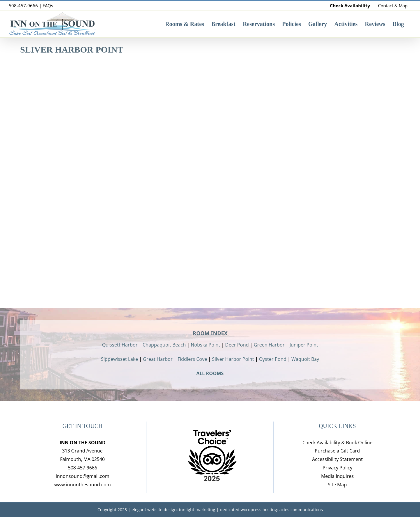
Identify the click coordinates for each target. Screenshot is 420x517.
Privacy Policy (337, 468)
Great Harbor (158, 359)
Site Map (337, 485)
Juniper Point (304, 345)
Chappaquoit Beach (164, 345)
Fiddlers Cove (192, 359)
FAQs (48, 6)
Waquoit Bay (305, 359)
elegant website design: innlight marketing (173, 510)
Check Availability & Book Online (337, 443)
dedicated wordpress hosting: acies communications (271, 510)
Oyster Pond (273, 359)
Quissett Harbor (120, 345)
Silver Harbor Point (233, 359)
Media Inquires (337, 476)
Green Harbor (269, 345)
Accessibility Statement (337, 459)
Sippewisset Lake (119, 359)
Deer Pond (237, 345)
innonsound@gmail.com (83, 476)
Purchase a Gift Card (337, 451)
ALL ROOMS (210, 373)
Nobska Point (205, 345)
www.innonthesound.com (83, 485)
